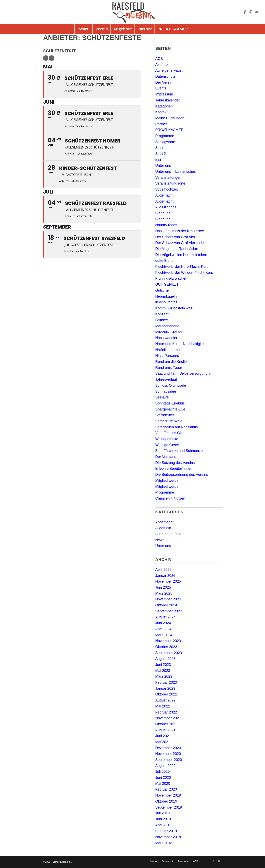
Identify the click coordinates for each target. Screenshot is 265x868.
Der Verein (164, 82)
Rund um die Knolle (171, 362)
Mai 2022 (163, 706)
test (158, 160)
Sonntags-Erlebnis (170, 403)
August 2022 (165, 700)
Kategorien (164, 106)
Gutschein (163, 290)
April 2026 (163, 570)
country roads (166, 225)
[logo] (132, 12)
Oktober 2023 (166, 647)
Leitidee (162, 320)
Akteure (162, 65)
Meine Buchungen (170, 118)
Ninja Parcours (167, 356)
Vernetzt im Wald (169, 421)
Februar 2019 (166, 831)
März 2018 (164, 843)
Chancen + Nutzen (170, 498)
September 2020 (169, 760)
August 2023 (165, 659)
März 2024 (164, 635)
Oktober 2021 (166, 724)
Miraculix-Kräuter (169, 332)
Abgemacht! (165, 195)
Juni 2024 (163, 623)
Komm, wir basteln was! (174, 308)
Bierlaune (163, 213)
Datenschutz (165, 76)
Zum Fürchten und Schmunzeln (180, 451)
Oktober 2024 (166, 605)
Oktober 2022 (166, 694)
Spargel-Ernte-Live (170, 409)
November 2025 (168, 581)
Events (161, 88)
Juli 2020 (163, 772)
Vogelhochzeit (167, 189)
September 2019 (169, 807)
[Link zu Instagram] (251, 12)
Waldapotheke (167, 439)
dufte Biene (164, 261)
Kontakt (161, 112)
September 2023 (169, 653)
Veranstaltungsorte (170, 183)
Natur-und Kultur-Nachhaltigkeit (180, 344)
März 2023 (164, 676)
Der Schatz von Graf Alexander (180, 243)
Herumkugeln (166, 296)
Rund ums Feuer (169, 368)
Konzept (162, 314)
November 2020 (168, 754)
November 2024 (168, 599)
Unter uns (163, 166)
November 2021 (168, 718)
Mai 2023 (163, 671)
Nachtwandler (166, 338)
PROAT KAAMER (169, 130)
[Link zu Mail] (257, 12)
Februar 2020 (166, 789)
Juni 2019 (163, 819)
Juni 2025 (163, 587)
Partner (161, 124)
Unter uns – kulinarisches (176, 172)
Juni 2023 (163, 665)
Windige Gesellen (169, 445)
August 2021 (165, 730)
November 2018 (168, 837)
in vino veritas (166, 302)
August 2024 (165, 617)
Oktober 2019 (166, 801)
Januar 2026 (165, 576)
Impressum (164, 94)
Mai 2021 (163, 742)
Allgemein (163, 528)
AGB (159, 59)
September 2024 (169, 611)
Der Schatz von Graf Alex (176, 237)
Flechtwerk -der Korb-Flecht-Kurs (182, 267)
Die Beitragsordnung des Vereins (182, 475)
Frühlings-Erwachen (171, 278)
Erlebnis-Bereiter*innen (174, 469)
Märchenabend (167, 326)
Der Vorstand (166, 457)
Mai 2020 (163, 784)
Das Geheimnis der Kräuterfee (180, 231)
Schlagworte (165, 142)
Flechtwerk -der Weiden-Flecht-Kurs (184, 273)
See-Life (162, 397)
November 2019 (168, 795)
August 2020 (165, 766)
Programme (165, 136)
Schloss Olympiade (171, 385)
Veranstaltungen (168, 178)
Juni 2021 (163, 736)
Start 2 (161, 154)
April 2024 (163, 629)
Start (159, 148)
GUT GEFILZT (167, 284)
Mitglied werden (168, 481)
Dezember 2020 (168, 748)
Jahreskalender (168, 100)
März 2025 (164, 593)
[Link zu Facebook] (245, 12)
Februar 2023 (166, 682)
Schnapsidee (166, 391)
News (160, 540)
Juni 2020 (163, 778)
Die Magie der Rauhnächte (177, 249)
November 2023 (168, 641)
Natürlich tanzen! (169, 350)
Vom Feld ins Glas (170, 433)
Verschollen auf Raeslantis (177, 427)
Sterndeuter (165, 415)
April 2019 (163, 825)
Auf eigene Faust (169, 70)
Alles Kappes (166, 207)
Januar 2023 (165, 688)
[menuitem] (83, 29)
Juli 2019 (163, 813)
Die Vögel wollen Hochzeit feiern (181, 255)
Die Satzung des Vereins (175, 463)
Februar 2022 (166, 712)
